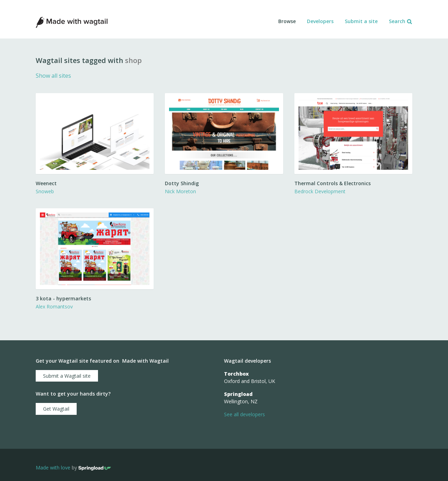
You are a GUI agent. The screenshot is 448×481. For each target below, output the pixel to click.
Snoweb (45, 191)
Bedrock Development (320, 191)
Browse (287, 21)
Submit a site (361, 21)
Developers (320, 21)
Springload (238, 394)
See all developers (244, 414)
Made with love (53, 468)
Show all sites (53, 76)
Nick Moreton (180, 191)
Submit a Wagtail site (67, 376)
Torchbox (236, 374)
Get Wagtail (56, 409)
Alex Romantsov (54, 306)
